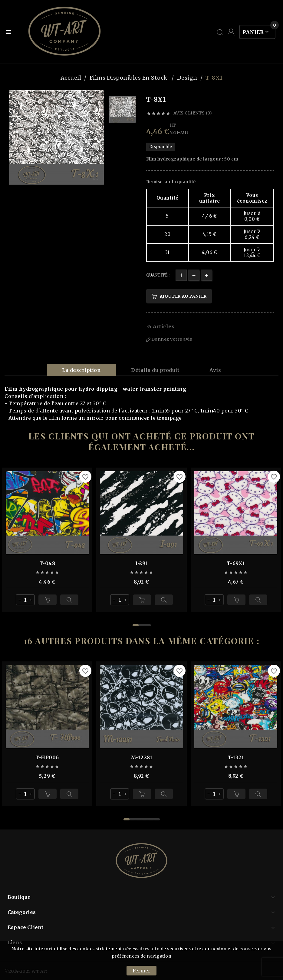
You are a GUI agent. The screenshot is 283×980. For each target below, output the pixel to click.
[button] (136, 625)
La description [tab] (81, 370)
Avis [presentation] (215, 370)
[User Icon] (231, 32)
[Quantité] (181, 275)
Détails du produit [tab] (155, 370)
